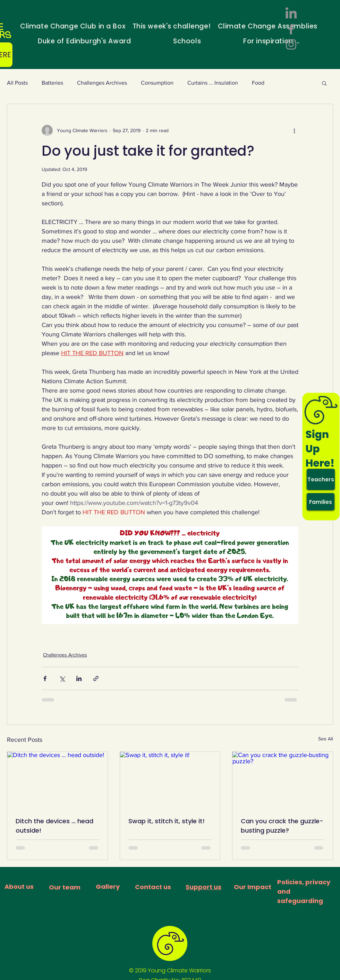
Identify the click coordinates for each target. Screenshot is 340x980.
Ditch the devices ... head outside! (54, 826)
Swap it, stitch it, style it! (167, 821)
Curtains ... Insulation (213, 83)
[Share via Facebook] (45, 678)
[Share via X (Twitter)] (62, 678)
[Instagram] (291, 44)
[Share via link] (96, 678)
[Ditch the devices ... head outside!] (57, 780)
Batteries (52, 83)
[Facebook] (291, 29)
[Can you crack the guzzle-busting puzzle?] (283, 780)
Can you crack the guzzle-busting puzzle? (282, 826)
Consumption (157, 83)
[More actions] (294, 130)
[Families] (321, 502)
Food (258, 83)
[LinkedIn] (291, 14)
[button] (324, 83)
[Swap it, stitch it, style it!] (170, 780)
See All (326, 739)
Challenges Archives (102, 83)
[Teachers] (321, 479)
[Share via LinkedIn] (79, 678)
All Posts (17, 83)
